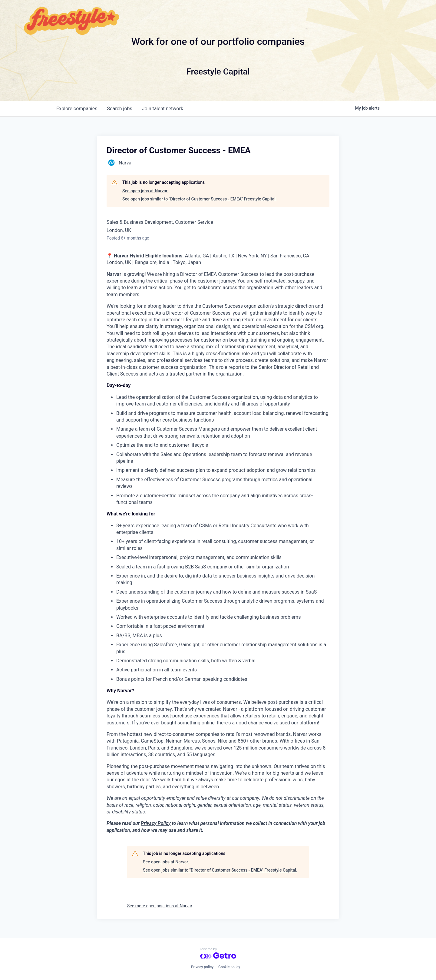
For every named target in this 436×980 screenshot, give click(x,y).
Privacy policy (202, 967)
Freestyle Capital (218, 72)
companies (77, 109)
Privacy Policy (156, 823)
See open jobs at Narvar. (145, 191)
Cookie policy (229, 967)
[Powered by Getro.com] (218, 953)
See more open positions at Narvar (160, 906)
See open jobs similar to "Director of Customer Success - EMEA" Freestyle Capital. (200, 199)
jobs (119, 109)
